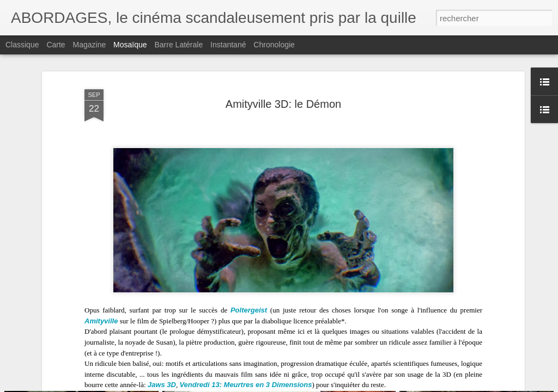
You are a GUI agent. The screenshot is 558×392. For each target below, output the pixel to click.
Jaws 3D (162, 371)
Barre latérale (178, 45)
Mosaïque (130, 45)
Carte (56, 45)
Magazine (90, 45)
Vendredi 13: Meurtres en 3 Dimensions (245, 371)
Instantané (228, 45)
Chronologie (274, 45)
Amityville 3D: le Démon (283, 90)
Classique (22, 45)
